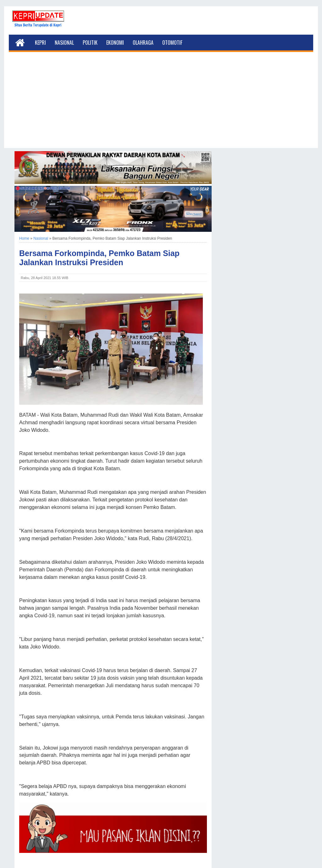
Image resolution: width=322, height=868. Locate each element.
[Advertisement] (161, 104)
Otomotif (172, 43)
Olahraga (143, 43)
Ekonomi (115, 43)
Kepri (40, 43)
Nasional (64, 43)
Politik (90, 43)
